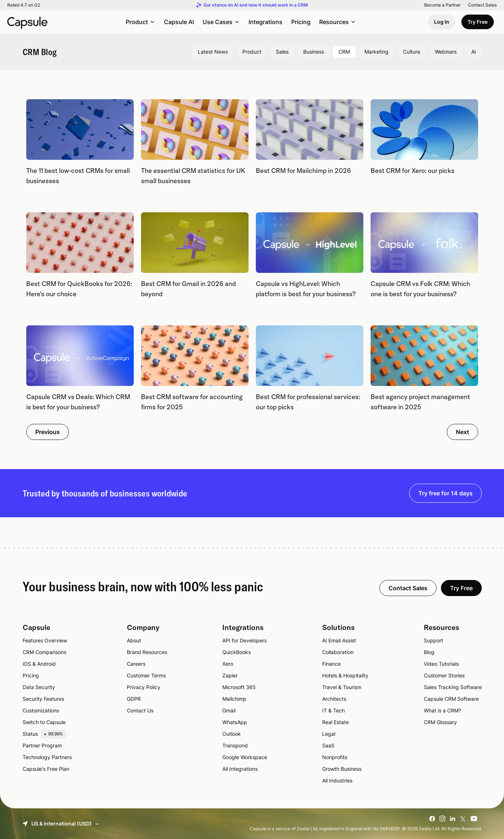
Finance (331, 664)
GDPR (134, 699)
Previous (48, 432)
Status (44, 734)
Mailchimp (234, 699)
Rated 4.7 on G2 (24, 5)
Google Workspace (245, 757)
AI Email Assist (339, 640)
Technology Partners (47, 757)
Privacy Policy (144, 687)
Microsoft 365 (239, 687)
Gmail (229, 710)
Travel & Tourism (342, 687)
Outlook (232, 734)
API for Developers (245, 640)
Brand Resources (147, 652)
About (134, 640)
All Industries (337, 780)
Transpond (235, 745)
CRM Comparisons (44, 652)
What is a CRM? (442, 710)
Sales (282, 52)
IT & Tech (333, 710)
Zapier (230, 675)
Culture (412, 52)
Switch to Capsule (44, 722)
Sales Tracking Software (453, 687)
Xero (228, 664)
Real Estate (335, 722)
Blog (429, 652)
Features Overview (45, 640)
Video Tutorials (441, 664)
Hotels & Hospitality (345, 675)
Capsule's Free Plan (46, 769)
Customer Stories (444, 675)
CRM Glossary (440, 722)
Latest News (213, 52)
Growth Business (342, 769)
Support (433, 640)
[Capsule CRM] (27, 22)
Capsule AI (179, 22)
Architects (334, 699)
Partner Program (42, 745)
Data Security (39, 687)
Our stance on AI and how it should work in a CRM (256, 5)
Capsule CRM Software (451, 699)
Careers (136, 664)
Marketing (376, 52)
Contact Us (140, 710)
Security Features (43, 699)
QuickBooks (237, 652)
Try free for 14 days (446, 493)
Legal (329, 734)
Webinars (446, 52)
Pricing (301, 22)
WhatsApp (235, 722)
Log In (442, 22)
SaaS (328, 745)
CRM (344, 52)
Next (462, 432)
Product (252, 52)
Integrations (265, 22)
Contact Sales (482, 5)
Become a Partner (442, 5)
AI (474, 52)
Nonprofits (335, 757)
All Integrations (240, 769)
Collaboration (338, 652)
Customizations (41, 710)
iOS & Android (39, 664)
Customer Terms (146, 675)
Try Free (478, 22)
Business (314, 52)
